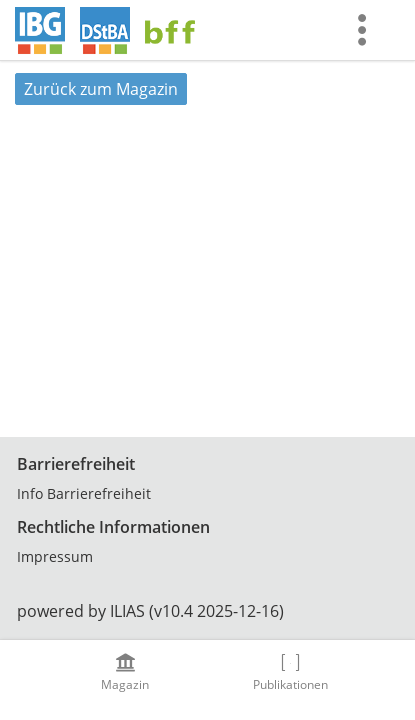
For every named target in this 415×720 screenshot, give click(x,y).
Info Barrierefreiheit (84, 493)
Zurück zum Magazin (101, 89)
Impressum (55, 556)
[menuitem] (367, 30)
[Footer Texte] (207, 611)
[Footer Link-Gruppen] (207, 510)
